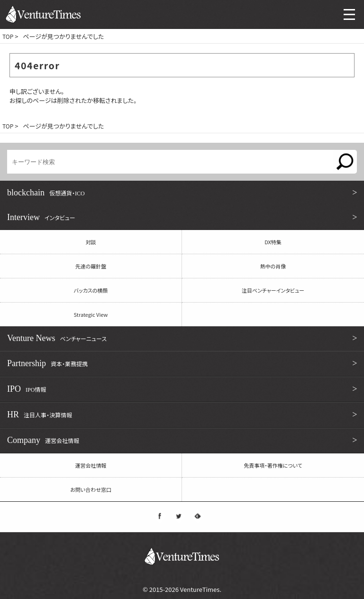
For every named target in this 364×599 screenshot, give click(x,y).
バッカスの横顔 (91, 290)
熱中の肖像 (273, 266)
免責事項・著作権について (273, 465)
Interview (183, 217)
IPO (183, 389)
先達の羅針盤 (91, 266)
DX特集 (273, 242)
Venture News (183, 338)
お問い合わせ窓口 (91, 489)
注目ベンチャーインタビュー (273, 290)
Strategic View (91, 314)
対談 (91, 242)
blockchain (183, 193)
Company (183, 440)
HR (183, 415)
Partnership (183, 363)
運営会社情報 (91, 465)
